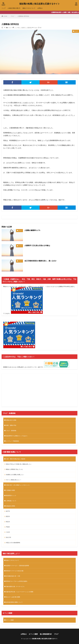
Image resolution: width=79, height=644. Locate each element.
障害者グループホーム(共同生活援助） (17, 581)
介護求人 (23, 28)
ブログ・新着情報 (11, 431)
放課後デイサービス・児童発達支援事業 (17, 566)
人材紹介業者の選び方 (14, 8)
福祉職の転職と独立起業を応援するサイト (40, 4)
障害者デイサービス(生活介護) (15, 571)
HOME (5, 16)
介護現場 (29, 28)
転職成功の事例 (10, 506)
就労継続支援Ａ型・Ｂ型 (13, 576)
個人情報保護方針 (46, 634)
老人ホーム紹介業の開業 (13, 597)
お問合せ (40, 8)
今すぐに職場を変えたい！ (14, 480)
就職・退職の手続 (11, 425)
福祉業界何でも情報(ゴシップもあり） (17, 436)
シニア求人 (17, 28)
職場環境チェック (11, 495)
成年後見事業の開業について (14, 602)
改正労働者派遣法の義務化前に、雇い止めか (41, 261)
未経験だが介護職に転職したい (15, 475)
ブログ (12, 16)
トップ (4, 8)
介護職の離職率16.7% (32, 230)
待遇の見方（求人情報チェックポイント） (18, 485)
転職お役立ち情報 (11, 420)
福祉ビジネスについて (29, 8)
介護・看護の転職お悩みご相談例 (16, 459)
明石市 (8, 522)
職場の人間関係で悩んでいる (14, 469)
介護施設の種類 (10, 490)
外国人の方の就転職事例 (13, 543)
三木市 (8, 532)
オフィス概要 (10, 620)
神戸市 (8, 511)
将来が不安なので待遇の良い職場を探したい (19, 464)
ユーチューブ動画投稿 (12, 441)
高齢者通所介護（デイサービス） (16, 586)
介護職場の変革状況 (23, 16)
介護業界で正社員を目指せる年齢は (37, 245)
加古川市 (9, 537)
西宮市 (8, 516)
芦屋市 (8, 527)
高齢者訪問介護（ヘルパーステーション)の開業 (20, 592)
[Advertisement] (39, 390)
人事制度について (11, 501)
